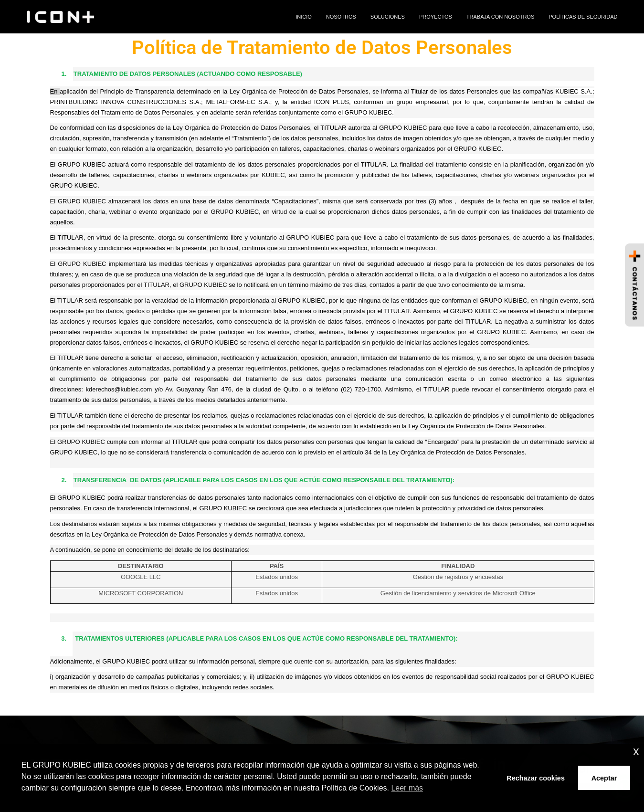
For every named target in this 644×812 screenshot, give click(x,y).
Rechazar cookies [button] (536, 778)
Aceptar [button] (604, 778)
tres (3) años (434, 201)
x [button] (636, 751)
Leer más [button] (407, 788)
